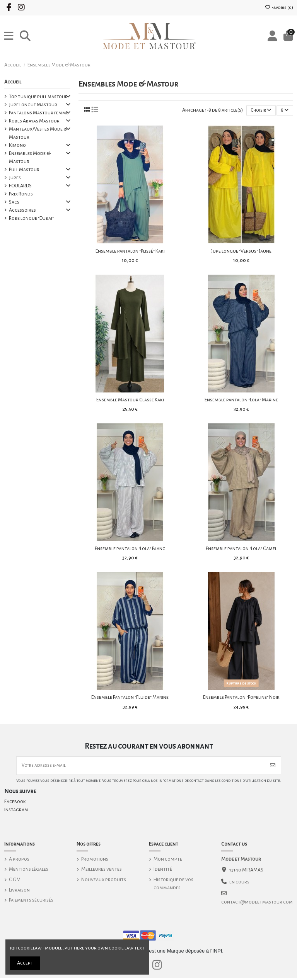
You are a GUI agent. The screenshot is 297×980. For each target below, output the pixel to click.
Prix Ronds (21, 194)
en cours (239, 884)
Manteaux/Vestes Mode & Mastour (38, 133)
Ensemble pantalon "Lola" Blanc (130, 549)
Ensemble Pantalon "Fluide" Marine (130, 698)
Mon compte (168, 861)
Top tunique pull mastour (38, 97)
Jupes (15, 178)
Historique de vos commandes (173, 886)
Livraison (19, 892)
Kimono (17, 145)
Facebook (15, 804)
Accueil (13, 82)
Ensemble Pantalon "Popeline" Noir (241, 698)
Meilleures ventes (102, 871)
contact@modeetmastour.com (257, 904)
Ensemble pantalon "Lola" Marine (241, 401)
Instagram (16, 812)
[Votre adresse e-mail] (141, 767)
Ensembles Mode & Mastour (30, 157)
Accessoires (22, 210)
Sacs (14, 202)
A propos (19, 861)
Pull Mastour (24, 170)
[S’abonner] (273, 767)
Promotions (95, 861)
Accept (25, 963)
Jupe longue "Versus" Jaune (241, 251)
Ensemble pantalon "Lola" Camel (241, 549)
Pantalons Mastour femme (39, 113)
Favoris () (279, 7)
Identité (163, 871)
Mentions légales (29, 871)
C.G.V (15, 881)
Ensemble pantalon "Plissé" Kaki (130, 251)
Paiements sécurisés (31, 902)
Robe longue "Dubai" (31, 218)
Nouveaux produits (104, 881)
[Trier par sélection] (259, 111)
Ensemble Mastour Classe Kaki (130, 401)
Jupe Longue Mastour (33, 105)
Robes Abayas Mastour (34, 121)
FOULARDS (20, 186)
